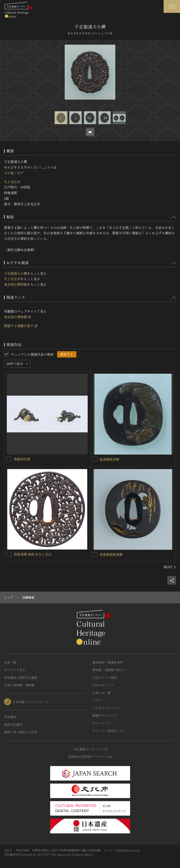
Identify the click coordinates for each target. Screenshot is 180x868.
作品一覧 (10, 662)
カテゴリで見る (15, 670)
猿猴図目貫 (22, 459)
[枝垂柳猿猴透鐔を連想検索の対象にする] (95, 554)
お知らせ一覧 (101, 693)
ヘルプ (97, 700)
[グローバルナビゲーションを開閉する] (172, 6)
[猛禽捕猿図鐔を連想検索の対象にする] (95, 459)
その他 (9, 173)
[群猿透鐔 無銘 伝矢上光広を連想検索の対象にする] (9, 554)
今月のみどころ (103, 685)
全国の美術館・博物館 (19, 685)
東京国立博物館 (15, 284)
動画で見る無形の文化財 (21, 732)
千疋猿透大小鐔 (15, 273)
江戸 (20, 173)
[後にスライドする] (170, 567)
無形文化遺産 (13, 725)
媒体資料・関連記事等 (108, 662)
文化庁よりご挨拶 (105, 678)
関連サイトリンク (105, 715)
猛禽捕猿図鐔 (109, 459)
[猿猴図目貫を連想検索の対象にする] (9, 459)
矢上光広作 (12, 182)
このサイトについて (106, 708)
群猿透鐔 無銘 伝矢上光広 (33, 554)
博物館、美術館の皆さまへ (111, 670)
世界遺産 (10, 717)
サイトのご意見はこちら (109, 731)
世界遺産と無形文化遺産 (21, 678)
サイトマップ (101, 723)
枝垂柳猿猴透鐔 (111, 554)
